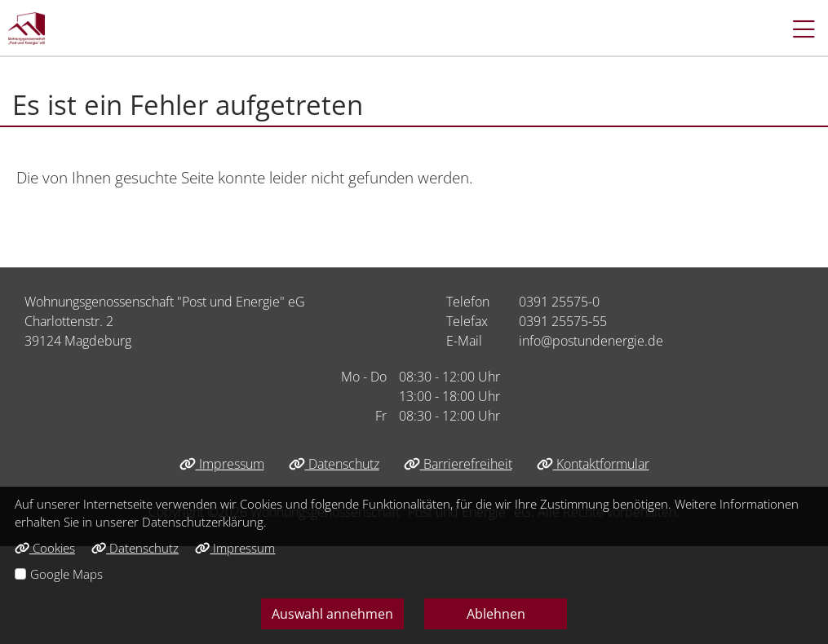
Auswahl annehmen (332, 614)
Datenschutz (334, 464)
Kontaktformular (593, 464)
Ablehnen (496, 614)
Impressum (222, 464)
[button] (796, 29)
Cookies (45, 548)
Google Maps (66, 574)
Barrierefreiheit (458, 464)
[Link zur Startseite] (27, 29)
